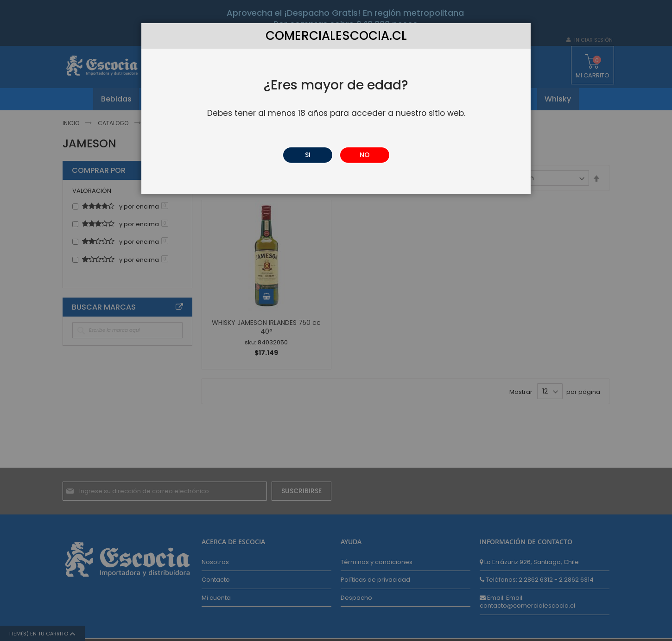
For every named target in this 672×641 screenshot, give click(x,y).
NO (365, 155)
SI (308, 155)
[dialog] (336, 320)
